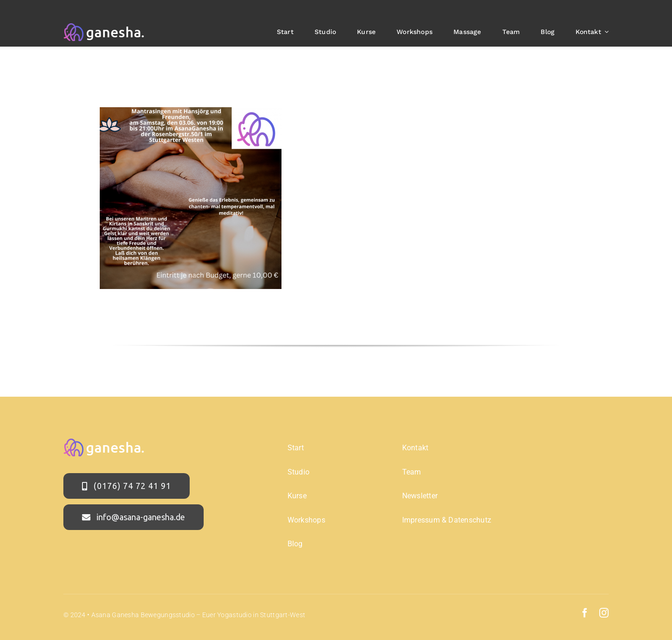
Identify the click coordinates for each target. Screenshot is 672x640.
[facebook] (585, 613)
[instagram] (604, 613)
